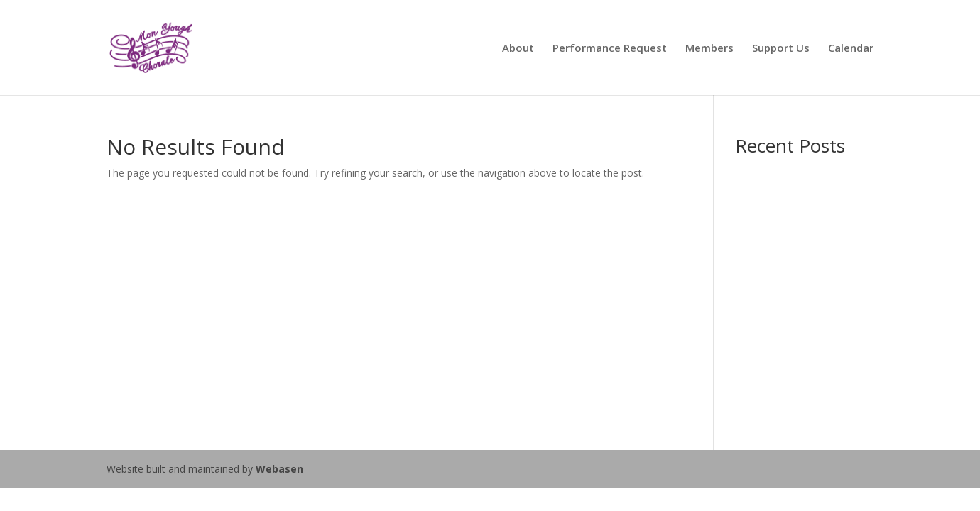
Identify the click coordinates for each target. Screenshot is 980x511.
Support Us (781, 49)
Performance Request (610, 49)
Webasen (279, 469)
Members (709, 49)
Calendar (851, 49)
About (518, 49)
